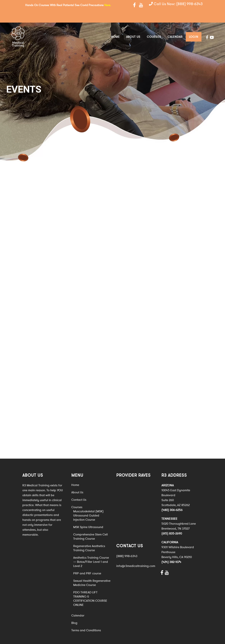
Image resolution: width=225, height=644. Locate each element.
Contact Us (79, 488)
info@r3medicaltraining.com (136, 554)
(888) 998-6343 (189, 5)
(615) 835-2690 (172, 522)
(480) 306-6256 (172, 498)
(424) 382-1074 (171, 550)
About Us (77, 480)
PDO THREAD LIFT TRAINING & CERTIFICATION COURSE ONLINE (90, 587)
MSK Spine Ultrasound (88, 515)
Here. (108, 5)
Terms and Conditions (86, 618)
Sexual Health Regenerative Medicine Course (92, 571)
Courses (77, 495)
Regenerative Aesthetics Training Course (89, 536)
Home (75, 473)
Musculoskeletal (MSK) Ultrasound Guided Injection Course (88, 504)
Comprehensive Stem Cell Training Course (90, 525)
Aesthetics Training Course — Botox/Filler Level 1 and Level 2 (91, 550)
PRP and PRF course (87, 561)
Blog (74, 611)
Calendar (78, 604)
